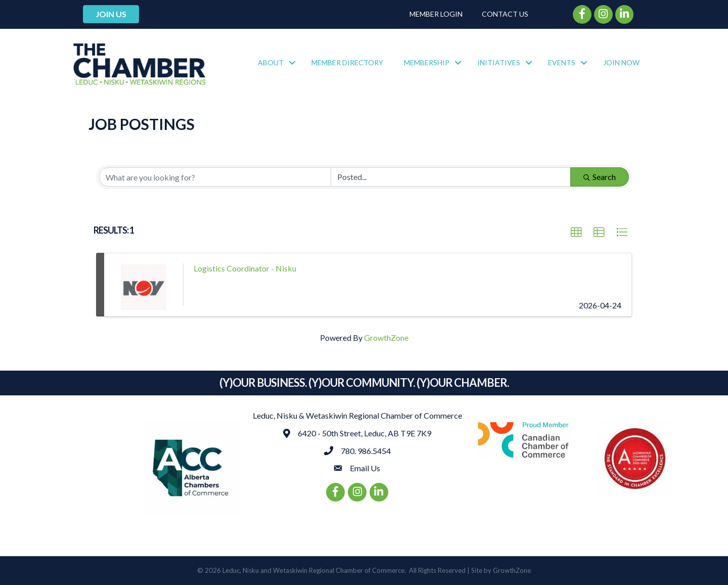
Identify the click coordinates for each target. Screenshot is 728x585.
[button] (576, 233)
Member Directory (347, 62)
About (271, 62)
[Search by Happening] (451, 177)
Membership (427, 62)
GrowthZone (386, 337)
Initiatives (499, 62)
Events (562, 62)
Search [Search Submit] (600, 177)
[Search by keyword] (215, 177)
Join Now (621, 62)
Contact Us (505, 14)
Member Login (436, 14)
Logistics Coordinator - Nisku (245, 268)
